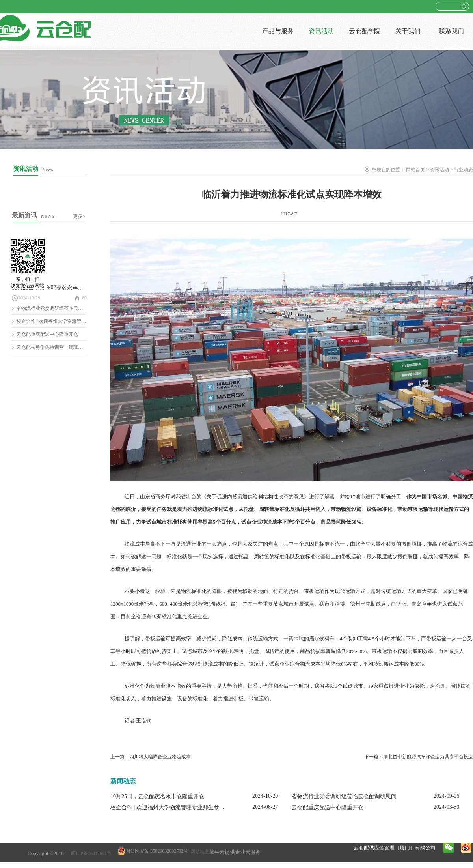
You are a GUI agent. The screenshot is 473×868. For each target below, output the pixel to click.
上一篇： (151, 757)
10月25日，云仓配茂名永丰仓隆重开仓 (59, 288)
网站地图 (199, 852)
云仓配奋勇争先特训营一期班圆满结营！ (59, 347)
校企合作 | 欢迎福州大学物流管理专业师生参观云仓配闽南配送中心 (192, 807)
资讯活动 (439, 170)
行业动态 (464, 170)
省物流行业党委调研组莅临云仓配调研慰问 (61, 308)
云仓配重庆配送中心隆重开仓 (47, 334)
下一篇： (419, 757)
